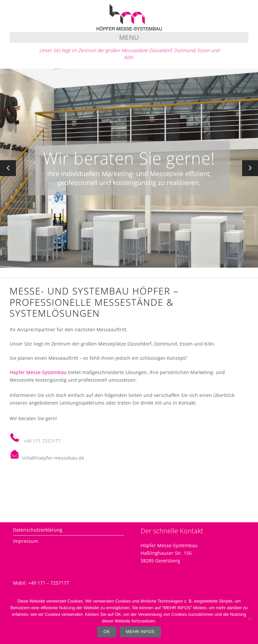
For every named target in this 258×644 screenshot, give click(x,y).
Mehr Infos (140, 632)
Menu (129, 37)
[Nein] (250, 618)
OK (107, 632)
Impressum (26, 541)
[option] (129, 168)
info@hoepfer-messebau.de (53, 458)
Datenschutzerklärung (38, 530)
